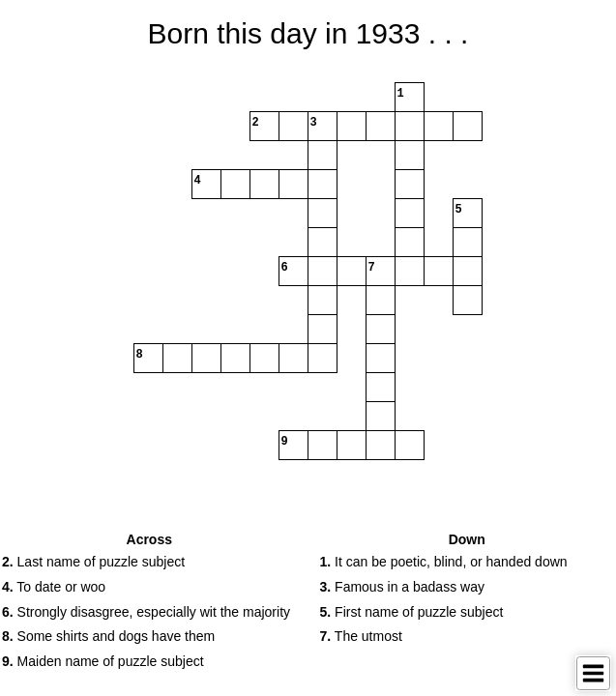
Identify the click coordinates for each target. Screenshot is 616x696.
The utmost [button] (361, 636)
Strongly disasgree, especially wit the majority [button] (146, 612)
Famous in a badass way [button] (402, 587)
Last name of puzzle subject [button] (93, 562)
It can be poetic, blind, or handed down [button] (444, 562)
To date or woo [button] (54, 587)
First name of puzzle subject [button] (412, 612)
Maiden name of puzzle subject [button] (103, 661)
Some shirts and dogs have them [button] (108, 636)
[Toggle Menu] (593, 673)
